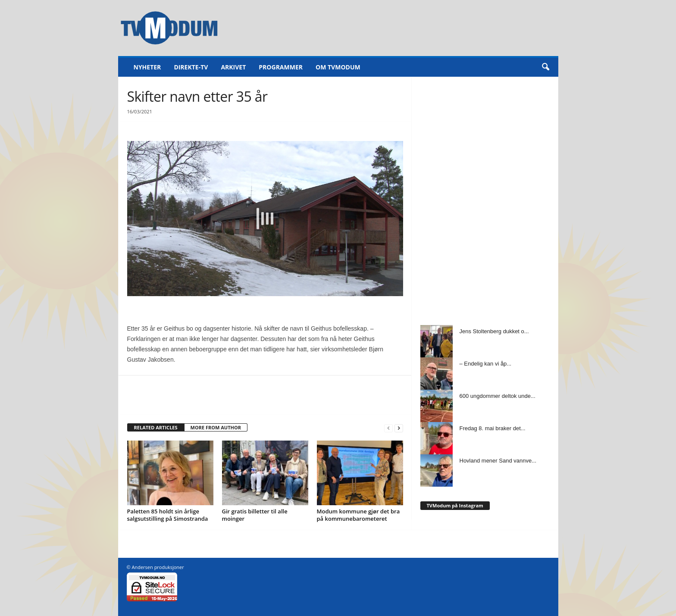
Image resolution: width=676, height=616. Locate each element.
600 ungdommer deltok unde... (498, 396)
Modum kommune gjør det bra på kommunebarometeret (358, 515)
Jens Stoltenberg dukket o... (494, 331)
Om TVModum (338, 67)
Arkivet (233, 67)
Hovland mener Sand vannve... (498, 461)
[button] (545, 67)
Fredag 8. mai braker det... (493, 428)
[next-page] (399, 428)
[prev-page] (388, 428)
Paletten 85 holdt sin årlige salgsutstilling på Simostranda (168, 515)
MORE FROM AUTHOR (216, 427)
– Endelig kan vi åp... (486, 364)
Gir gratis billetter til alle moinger (255, 515)
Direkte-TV (191, 67)
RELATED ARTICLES (156, 427)
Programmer (281, 67)
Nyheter (147, 67)
